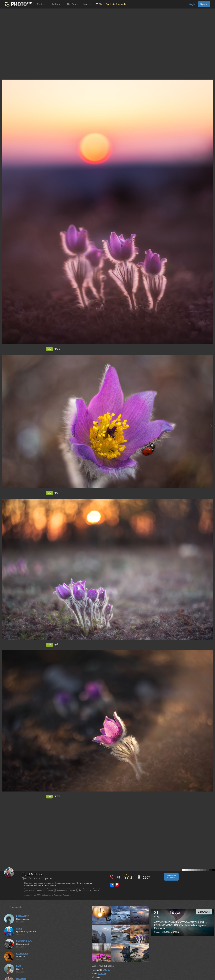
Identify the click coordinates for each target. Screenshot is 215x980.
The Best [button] (73, 4)
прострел (41, 890)
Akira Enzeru (22, 953)
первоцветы (62, 890)
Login (192, 4)
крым (97, 890)
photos (109, 966)
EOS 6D (107, 970)
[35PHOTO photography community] (18, 4)
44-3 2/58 (102, 974)
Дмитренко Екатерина (37, 878)
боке (80, 890)
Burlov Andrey (22, 916)
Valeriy (19, 928)
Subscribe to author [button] (171, 877)
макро (73, 890)
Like (49, 349)
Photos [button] (42, 4)
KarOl (19, 966)
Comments (15, 907)
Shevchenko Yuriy (24, 941)
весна (51, 890)
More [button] (87, 4)
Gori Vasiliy (21, 978)
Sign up (204, 4)
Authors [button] (57, 4)
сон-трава (30, 890)
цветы (88, 890)
